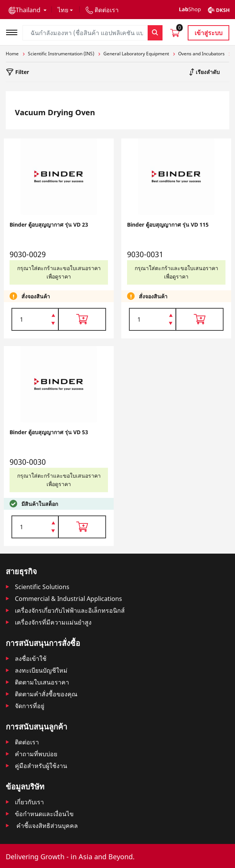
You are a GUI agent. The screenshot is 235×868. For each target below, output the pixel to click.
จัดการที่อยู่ (30, 706)
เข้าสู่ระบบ (208, 33)
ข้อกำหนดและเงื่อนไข (44, 814)
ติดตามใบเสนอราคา (42, 682)
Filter (21, 72)
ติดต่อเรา (27, 742)
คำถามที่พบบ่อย (36, 754)
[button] (27, 10)
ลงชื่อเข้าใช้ (31, 659)
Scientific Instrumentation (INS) (61, 54)
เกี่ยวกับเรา (29, 802)
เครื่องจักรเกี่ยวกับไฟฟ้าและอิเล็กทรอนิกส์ (70, 610)
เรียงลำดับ (207, 72)
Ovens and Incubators (201, 54)
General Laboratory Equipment (136, 54)
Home (12, 54)
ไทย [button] (63, 10)
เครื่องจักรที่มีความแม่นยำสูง (53, 622)
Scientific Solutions (42, 587)
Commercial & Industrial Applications (68, 599)
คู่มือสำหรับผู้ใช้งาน (41, 766)
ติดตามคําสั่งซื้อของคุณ (46, 694)
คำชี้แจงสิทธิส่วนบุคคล (46, 826)
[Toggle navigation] (14, 31)
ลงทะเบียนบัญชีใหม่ (41, 670)
